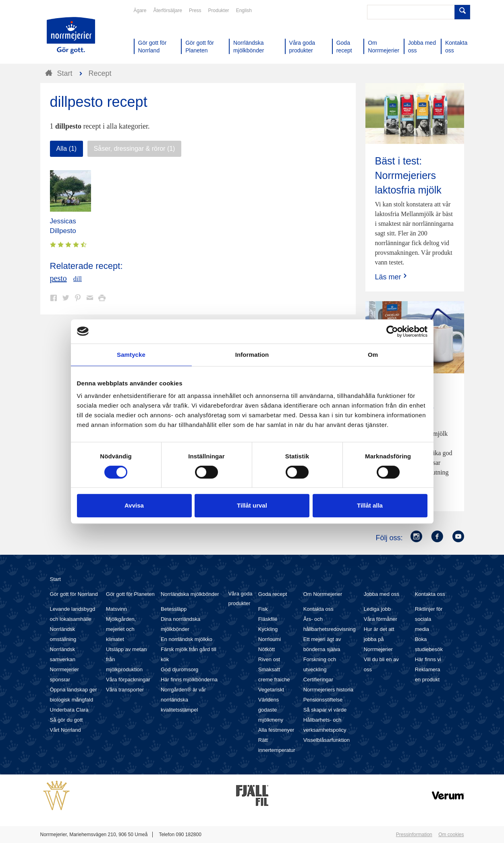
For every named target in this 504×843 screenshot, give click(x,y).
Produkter (219, 10)
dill (78, 279)
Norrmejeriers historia (328, 690)
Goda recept (273, 594)
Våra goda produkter (240, 598)
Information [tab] (252, 355)
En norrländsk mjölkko (187, 639)
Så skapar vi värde (325, 710)
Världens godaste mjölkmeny (271, 710)
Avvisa (134, 505)
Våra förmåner (381, 619)
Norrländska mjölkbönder (190, 594)
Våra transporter (125, 690)
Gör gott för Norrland (74, 594)
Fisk (263, 609)
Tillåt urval (252, 505)
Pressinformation (414, 835)
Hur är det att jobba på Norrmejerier (379, 639)
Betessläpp (174, 609)
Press (195, 10)
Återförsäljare (168, 10)
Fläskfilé (268, 619)
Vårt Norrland (65, 730)
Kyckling (268, 629)
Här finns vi (428, 659)
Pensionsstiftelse (323, 700)
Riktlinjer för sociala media (429, 619)
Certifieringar (318, 680)
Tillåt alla (370, 505)
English (244, 10)
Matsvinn (116, 609)
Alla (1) (67, 149)
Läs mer (392, 277)
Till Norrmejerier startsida (71, 35)
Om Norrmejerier (323, 594)
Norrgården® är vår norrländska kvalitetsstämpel (183, 700)
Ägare (140, 10)
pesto (58, 278)
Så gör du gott (66, 720)
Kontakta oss (318, 609)
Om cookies (451, 835)
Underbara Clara (69, 710)
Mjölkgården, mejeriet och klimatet (121, 629)
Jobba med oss (382, 594)
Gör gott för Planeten (130, 594)
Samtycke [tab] (131, 355)
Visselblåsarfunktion (327, 740)
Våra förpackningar (128, 680)
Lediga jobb (377, 609)
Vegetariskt (271, 690)
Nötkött (267, 649)
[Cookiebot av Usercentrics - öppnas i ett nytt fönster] (392, 331)
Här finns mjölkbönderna (189, 680)
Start (55, 579)
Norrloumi (270, 639)
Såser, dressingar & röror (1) (135, 149)
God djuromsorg (179, 669)
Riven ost (269, 659)
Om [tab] (373, 355)
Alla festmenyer (276, 730)
